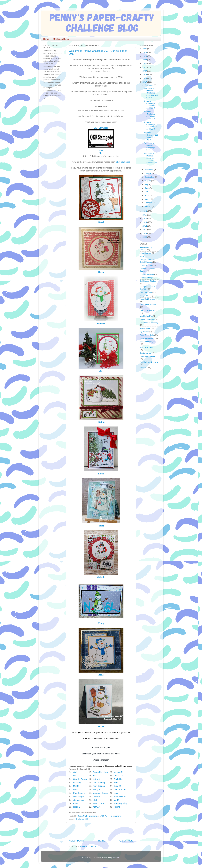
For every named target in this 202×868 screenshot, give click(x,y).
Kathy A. (97, 789)
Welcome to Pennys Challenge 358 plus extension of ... (151, 159)
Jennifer (101, 324)
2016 (145, 211)
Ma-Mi (117, 800)
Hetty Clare (144, 296)
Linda (101, 474)
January (148, 206)
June (147, 188)
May (147, 192)
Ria (75, 776)
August (148, 181)
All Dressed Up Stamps (146, 249)
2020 (145, 71)
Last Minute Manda (148, 305)
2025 (145, 52)
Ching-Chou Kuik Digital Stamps (147, 261)
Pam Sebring (99, 783)
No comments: (116, 816)
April (147, 195)
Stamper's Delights (148, 347)
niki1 (75, 772)
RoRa (76, 803)
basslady (77, 783)
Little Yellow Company (149, 323)
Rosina (76, 807)
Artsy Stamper (146, 253)
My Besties (144, 332)
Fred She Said (146, 292)
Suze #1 (117, 786)
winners (143, 368)
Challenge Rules (61, 39)
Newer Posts (76, 841)
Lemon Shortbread (147, 319)
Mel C (76, 786)
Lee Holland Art (146, 316)
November (149, 170)
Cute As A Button (147, 274)
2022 (145, 63)
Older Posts (126, 841)
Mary (102, 525)
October (148, 173)
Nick (116, 793)
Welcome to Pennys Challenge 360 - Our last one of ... (151, 93)
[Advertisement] (102, 831)
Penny (101, 623)
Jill (101, 371)
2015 (145, 215)
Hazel (101, 222)
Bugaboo (143, 256)
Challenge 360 (82, 819)
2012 (145, 226)
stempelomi (79, 800)
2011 (145, 230)
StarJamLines (145, 353)
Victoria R (118, 772)
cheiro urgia (79, 796)
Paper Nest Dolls (147, 335)
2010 (145, 233)
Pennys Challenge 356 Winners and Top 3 (151, 126)
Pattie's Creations (147, 338)
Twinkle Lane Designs (149, 362)
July (147, 184)
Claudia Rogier (80, 779)
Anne (101, 675)
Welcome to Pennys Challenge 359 (150, 147)
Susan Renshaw (100, 772)
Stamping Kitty (120, 803)
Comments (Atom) (88, 846)
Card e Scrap (120, 789)
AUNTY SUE (99, 803)
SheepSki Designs (147, 342)
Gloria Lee (118, 776)
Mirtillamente (145, 328)
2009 (145, 237)
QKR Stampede (101, 128)
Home (46, 39)
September (150, 177)
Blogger (116, 857)
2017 (145, 82)
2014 (145, 219)
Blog (101, 153)
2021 (145, 67)
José (95, 776)
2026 (145, 49)
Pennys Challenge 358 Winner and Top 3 (150, 105)
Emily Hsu (118, 779)
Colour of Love (146, 265)
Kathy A (96, 779)
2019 (145, 75)
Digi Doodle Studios (148, 281)
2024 (145, 56)
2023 (145, 60)
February (149, 203)
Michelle (101, 577)
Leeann (96, 796)
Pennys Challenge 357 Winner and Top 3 (150, 115)
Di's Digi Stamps (147, 278)
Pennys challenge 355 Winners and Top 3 (151, 136)
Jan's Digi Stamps (147, 299)
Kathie (102, 422)
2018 (145, 78)
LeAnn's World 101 (148, 310)
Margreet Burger (100, 793)
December (149, 85)
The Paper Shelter (147, 356)
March (148, 199)
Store (101, 150)
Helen (101, 272)
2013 (145, 222)
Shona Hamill (120, 796)
